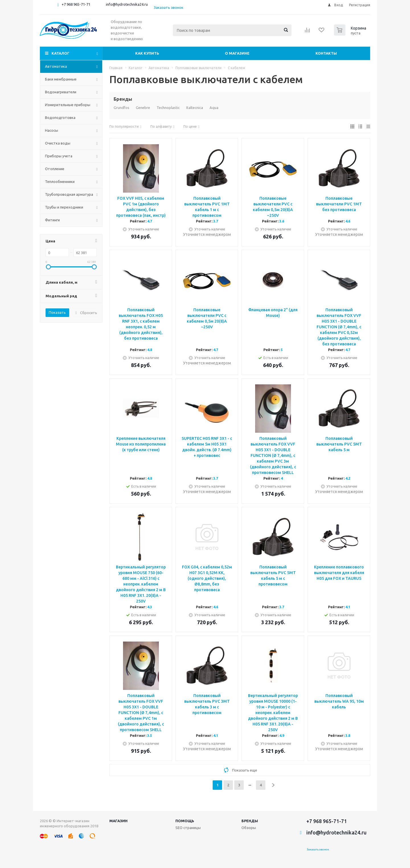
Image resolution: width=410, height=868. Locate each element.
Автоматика (56, 66)
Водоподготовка (60, 117)
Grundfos (121, 108)
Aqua (214, 108)
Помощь (185, 821)
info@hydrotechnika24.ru (127, 4)
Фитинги (52, 220)
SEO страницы (188, 828)
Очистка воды (58, 143)
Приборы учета (59, 156)
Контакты (326, 53)
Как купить (147, 53)
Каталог (61, 53)
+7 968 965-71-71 (76, 4)
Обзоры (249, 828)
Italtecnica (195, 108)
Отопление (55, 169)
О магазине (237, 53)
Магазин (118, 821)
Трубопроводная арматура (69, 194)
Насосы (52, 130)
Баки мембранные (61, 79)
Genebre (143, 108)
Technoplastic (168, 108)
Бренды (250, 821)
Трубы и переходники (64, 207)
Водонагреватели (61, 92)
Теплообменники (60, 182)
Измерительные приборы (68, 105)
